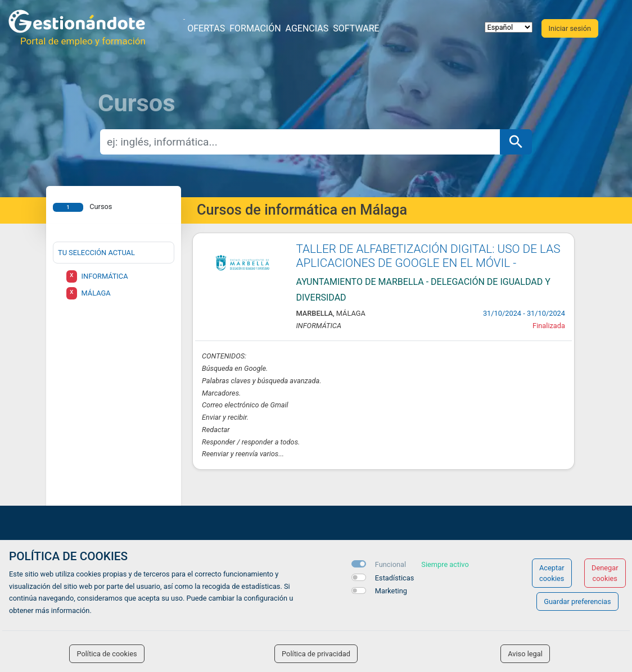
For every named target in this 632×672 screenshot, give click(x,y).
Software (356, 28)
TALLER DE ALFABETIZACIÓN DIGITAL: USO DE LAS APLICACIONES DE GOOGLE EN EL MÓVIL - (428, 256)
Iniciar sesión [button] (570, 28)
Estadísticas (395, 578)
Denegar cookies (605, 573)
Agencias (307, 28)
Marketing (391, 591)
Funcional (391, 564)
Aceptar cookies (552, 573)
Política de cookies (107, 654)
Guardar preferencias (577, 601)
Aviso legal (525, 654)
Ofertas (206, 28)
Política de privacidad (316, 654)
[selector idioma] (509, 27)
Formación (255, 28)
